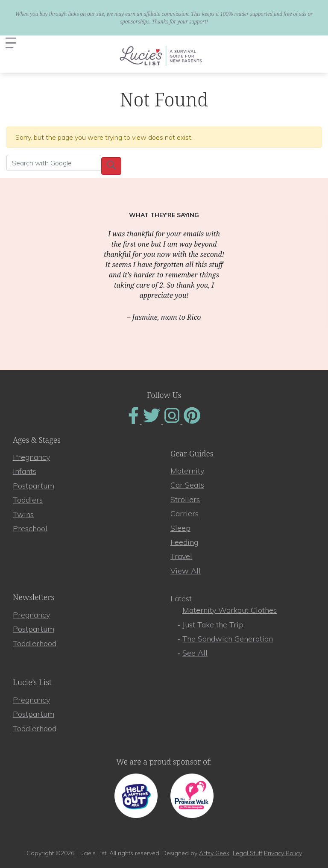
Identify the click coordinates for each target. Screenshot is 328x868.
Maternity (187, 471)
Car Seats (187, 485)
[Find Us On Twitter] (152, 421)
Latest (181, 599)
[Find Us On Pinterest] (192, 421)
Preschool (30, 528)
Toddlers (28, 500)
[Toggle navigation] (11, 43)
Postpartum (34, 486)
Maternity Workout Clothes (230, 610)
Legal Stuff (247, 853)
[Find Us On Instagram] (173, 421)
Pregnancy (31, 457)
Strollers (185, 499)
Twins (23, 514)
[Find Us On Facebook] (134, 421)
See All (195, 653)
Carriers (184, 513)
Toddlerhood (35, 643)
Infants (25, 471)
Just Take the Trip (213, 625)
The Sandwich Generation (228, 639)
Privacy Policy (283, 853)
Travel (181, 556)
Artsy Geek (214, 853)
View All (186, 571)
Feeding (184, 542)
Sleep (180, 528)
